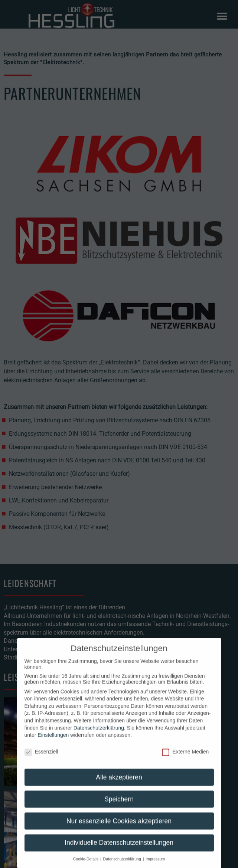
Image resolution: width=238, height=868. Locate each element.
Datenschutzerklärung (99, 736)
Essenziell (41, 759)
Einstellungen (53, 743)
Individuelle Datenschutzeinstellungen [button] (119, 851)
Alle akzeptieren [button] (119, 785)
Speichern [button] (119, 807)
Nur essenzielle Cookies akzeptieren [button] (119, 829)
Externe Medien (185, 759)
